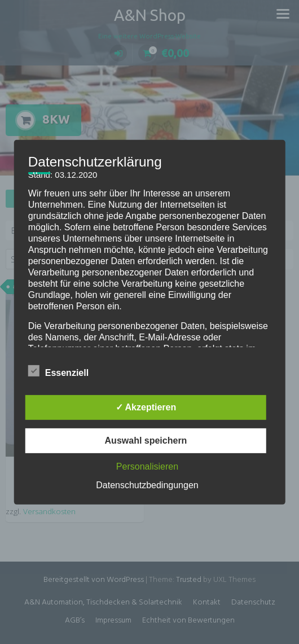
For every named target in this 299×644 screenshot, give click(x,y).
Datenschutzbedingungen (147, 485)
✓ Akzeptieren (146, 407)
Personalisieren (147, 466)
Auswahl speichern (146, 441)
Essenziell (58, 371)
